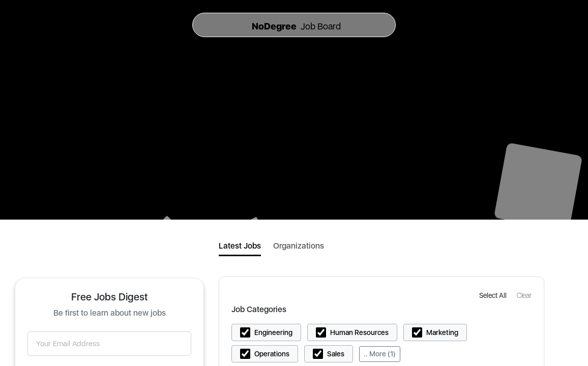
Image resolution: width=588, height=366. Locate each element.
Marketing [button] (442, 332)
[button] (494, 295)
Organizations (299, 246)
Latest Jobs (240, 246)
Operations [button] (272, 354)
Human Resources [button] (359, 332)
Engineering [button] (273, 332)
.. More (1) (380, 354)
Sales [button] (336, 354)
